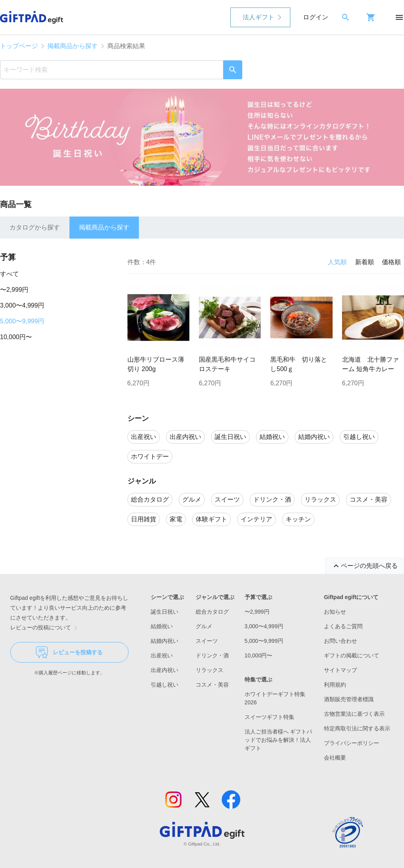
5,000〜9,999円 (22, 321)
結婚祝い (162, 626)
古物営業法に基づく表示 (354, 714)
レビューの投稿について (45, 628)
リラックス (209, 670)
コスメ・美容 (212, 685)
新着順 (365, 262)
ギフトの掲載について (352, 655)
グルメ (204, 626)
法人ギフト (258, 17)
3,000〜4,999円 (22, 305)
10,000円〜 (16, 337)
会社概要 (335, 758)
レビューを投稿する (69, 652)
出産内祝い (165, 670)
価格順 (391, 262)
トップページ (19, 46)
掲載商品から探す (73, 46)
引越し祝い (165, 685)
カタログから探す (35, 227)
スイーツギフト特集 (269, 717)
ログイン (316, 17)
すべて (9, 274)
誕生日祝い (165, 612)
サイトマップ (340, 670)
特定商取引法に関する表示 (357, 728)
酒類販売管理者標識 (349, 699)
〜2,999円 (14, 290)
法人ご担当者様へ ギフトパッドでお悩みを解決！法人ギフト (279, 740)
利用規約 (335, 685)
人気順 (337, 262)
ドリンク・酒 (212, 655)
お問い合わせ (340, 641)
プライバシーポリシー (352, 743)
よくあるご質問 (343, 626)
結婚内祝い (165, 641)
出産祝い (162, 655)
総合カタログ (212, 612)
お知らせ (335, 612)
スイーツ (207, 641)
